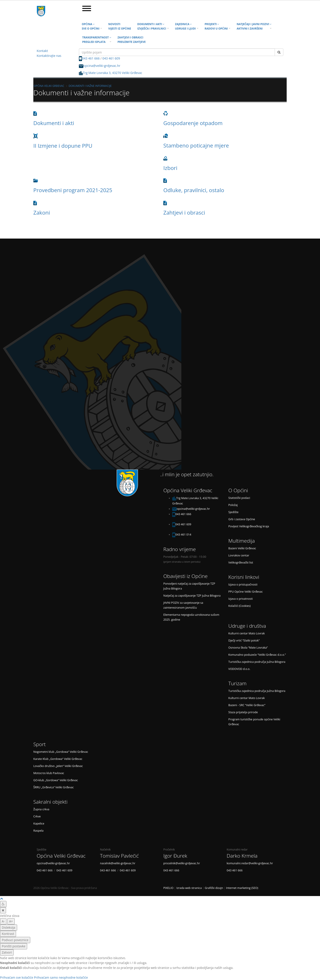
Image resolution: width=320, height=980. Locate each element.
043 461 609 (111, 58)
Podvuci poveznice (15, 940)
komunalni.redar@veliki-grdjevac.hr (250, 863)
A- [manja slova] (3, 921)
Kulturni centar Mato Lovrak (247, 633)
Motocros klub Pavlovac (49, 773)
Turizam (238, 683)
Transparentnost (97, 40)
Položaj (233, 505)
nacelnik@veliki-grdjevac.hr (118, 863)
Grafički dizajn (214, 888)
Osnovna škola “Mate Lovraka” (248, 648)
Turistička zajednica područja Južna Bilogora (257, 662)
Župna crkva (41, 809)
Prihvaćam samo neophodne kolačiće (61, 977)
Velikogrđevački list (241, 563)
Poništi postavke (14, 946)
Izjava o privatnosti (241, 599)
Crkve (37, 816)
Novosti (120, 26)
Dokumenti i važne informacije (90, 86)
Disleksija (9, 927)
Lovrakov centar (239, 555)
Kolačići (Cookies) (240, 606)
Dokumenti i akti (152, 26)
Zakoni (42, 212)
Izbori (170, 168)
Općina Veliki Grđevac (49, 86)
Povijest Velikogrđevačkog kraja (249, 526)
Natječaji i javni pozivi (254, 26)
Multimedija (242, 541)
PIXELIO (168, 888)
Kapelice (39, 824)
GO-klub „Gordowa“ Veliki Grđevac (56, 780)
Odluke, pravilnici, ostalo (194, 190)
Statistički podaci (239, 498)
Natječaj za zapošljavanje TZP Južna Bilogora (192, 596)
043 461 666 (91, 58)
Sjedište (234, 512)
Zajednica (185, 26)
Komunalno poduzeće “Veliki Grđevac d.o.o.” (257, 655)
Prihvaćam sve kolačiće (17, 977)
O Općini (238, 490)
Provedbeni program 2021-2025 (73, 190)
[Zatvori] (3, 910)
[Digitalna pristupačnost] (3, 904)
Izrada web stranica (189, 888)
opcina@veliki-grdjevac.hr (102, 66)
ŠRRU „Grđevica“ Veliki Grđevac (54, 787)
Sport (40, 744)
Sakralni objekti (50, 802)
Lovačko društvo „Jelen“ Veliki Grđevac (58, 766)
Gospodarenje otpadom (193, 123)
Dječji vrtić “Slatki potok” (244, 640)
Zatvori (7, 952)
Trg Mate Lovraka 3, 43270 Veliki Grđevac (111, 73)
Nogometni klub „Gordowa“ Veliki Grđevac (61, 752)
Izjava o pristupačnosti (243, 585)
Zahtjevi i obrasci (132, 40)
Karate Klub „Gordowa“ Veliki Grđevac (58, 759)
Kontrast (8, 934)
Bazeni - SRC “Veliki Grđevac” (247, 705)
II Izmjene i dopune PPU (63, 146)
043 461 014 (183, 535)
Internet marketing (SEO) (242, 888)
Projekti (216, 26)
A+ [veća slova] (11, 921)
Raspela (38, 831)
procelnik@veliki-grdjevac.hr (182, 863)
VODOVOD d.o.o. (239, 669)
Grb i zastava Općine (242, 519)
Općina (91, 26)
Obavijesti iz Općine (185, 576)
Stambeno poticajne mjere (196, 145)
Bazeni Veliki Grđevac (242, 548)
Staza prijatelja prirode (243, 712)
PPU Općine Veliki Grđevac (246, 592)
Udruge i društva (247, 626)
